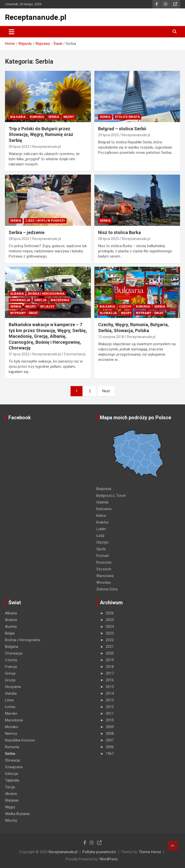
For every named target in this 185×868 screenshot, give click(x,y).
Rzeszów (104, 562)
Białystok (104, 489)
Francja (11, 667)
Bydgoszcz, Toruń (111, 496)
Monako (12, 727)
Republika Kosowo (20, 740)
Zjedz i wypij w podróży (45, 221)
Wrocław (104, 582)
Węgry (69, 117)
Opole (101, 549)
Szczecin (104, 569)
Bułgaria (18, 117)
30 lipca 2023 (19, 147)
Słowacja (108, 313)
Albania (17, 294)
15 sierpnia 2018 (111, 337)
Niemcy (11, 734)
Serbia (54, 117)
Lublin (101, 529)
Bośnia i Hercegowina (46, 294)
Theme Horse (150, 852)
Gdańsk (102, 502)
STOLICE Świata (127, 117)
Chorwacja (20, 300)
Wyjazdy (47, 307)
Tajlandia (12, 780)
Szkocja (11, 774)
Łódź (100, 536)
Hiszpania (13, 687)
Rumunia (37, 117)
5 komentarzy (75, 354)
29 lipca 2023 (108, 135)
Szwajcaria (14, 767)
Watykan (12, 800)
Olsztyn (102, 542)
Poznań (103, 556)
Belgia (10, 633)
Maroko (11, 713)
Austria (11, 627)
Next (106, 391)
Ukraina (11, 794)
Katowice (104, 509)
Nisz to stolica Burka (119, 232)
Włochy (11, 820)
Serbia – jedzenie (27, 232)
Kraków (102, 522)
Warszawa (105, 576)
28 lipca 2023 (19, 239)
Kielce (101, 516)
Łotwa (10, 707)
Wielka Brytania (17, 814)
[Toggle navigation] (12, 32)
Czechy (125, 307)
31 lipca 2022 (19, 354)
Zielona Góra (107, 589)
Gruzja (10, 680)
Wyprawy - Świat (24, 313)
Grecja (40, 300)
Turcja (10, 787)
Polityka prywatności (99, 852)
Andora (11, 620)
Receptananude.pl (36, 17)
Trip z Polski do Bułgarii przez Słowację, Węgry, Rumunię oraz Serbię (41, 134)
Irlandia (11, 693)
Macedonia (60, 300)
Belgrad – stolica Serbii (122, 129)
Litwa (9, 700)
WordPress (109, 859)
